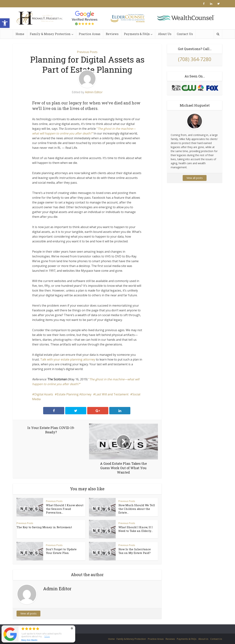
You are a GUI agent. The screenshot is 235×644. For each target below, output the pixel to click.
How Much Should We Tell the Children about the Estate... (137, 509)
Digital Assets (44, 394)
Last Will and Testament (112, 394)
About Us (165, 34)
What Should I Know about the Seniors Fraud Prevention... (65, 509)
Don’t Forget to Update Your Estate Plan (61, 551)
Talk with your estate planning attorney (68, 359)
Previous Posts (87, 52)
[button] (5, 23)
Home (20, 34)
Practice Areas (90, 34)
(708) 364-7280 (195, 59)
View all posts (28, 613)
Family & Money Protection (50, 34)
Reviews (112, 34)
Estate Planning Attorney (74, 394)
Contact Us (185, 34)
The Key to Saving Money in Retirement (44, 527)
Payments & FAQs (137, 34)
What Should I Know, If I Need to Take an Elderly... (136, 529)
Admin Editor (94, 92)
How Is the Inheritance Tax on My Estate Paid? (135, 551)
